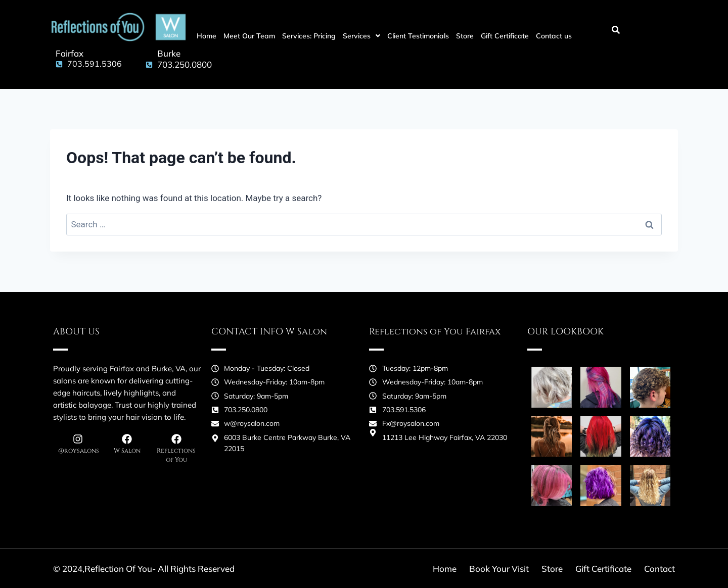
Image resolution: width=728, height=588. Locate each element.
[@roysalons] (78, 439)
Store (465, 36)
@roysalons (79, 451)
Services (361, 36)
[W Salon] (127, 439)
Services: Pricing (309, 36)
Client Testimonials (418, 36)
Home (207, 36)
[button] (361, 36)
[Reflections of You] (176, 439)
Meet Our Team (249, 36)
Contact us (554, 36)
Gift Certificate (505, 36)
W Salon (127, 451)
